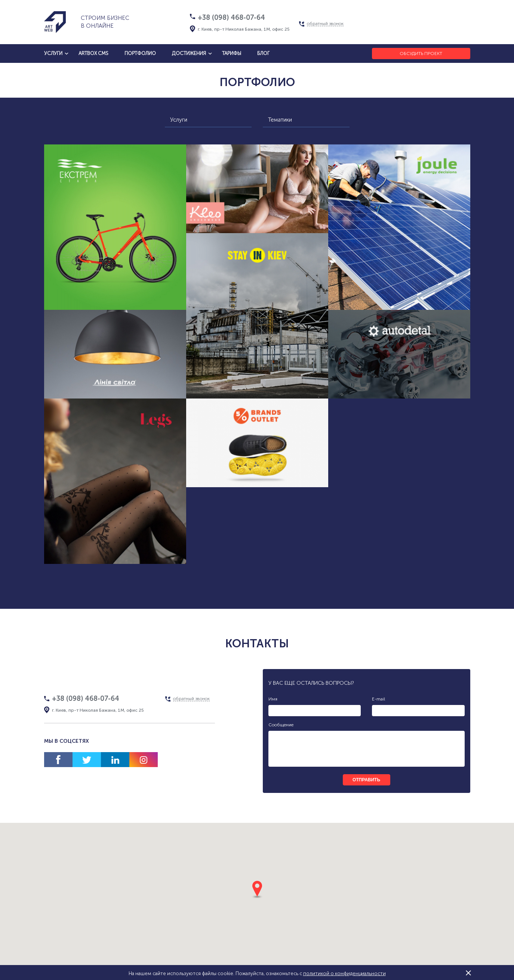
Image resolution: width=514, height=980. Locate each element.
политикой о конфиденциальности (344, 973)
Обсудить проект (421, 54)
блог (263, 53)
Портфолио (140, 53)
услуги (53, 53)
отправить (366, 780)
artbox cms (93, 53)
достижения (189, 53)
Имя (273, 699)
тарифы (232, 53)
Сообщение (281, 725)
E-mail (378, 699)
